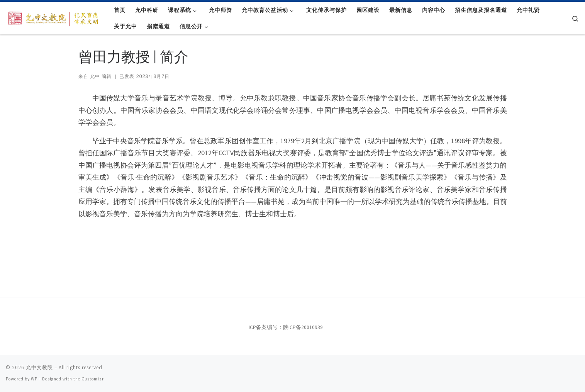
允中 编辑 (101, 76)
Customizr (93, 379)
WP (34, 379)
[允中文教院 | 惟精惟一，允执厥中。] (54, 17)
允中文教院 (39, 367)
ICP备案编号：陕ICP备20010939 (286, 327)
